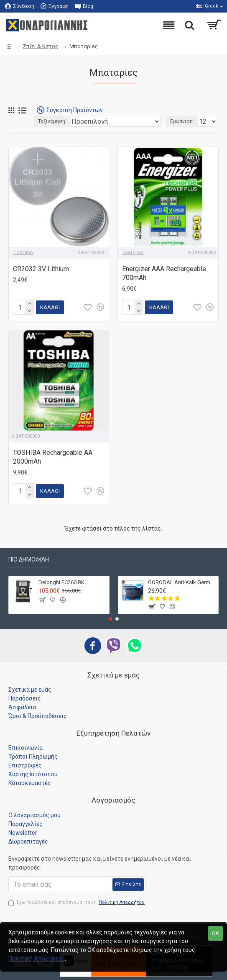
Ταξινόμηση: (52, 121)
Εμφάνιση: (182, 121)
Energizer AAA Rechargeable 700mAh (164, 273)
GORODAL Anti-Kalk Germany (182, 579)
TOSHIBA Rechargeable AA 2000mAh (53, 456)
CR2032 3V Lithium (41, 269)
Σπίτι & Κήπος (41, 46)
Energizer (133, 253)
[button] (110, 616)
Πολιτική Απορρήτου (37, 959)
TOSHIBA (23, 253)
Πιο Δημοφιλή (29, 557)
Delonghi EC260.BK (61, 579)
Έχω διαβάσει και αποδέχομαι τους (77, 900)
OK (216, 933)
